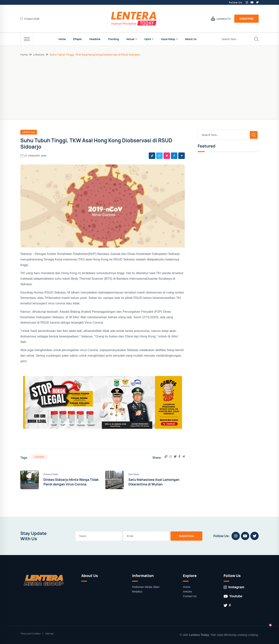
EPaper (78, 39)
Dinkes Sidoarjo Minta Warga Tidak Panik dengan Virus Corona (71, 482)
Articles (187, 591)
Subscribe (246, 19)
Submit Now (186, 536)
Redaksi (137, 591)
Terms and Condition (30, 634)
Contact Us (190, 596)
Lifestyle (39, 55)
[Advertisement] (139, 84)
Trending (113, 39)
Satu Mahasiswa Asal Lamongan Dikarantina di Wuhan (154, 482)
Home (62, 39)
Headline (95, 39)
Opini (148, 39)
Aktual (130, 39)
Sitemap (49, 634)
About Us (191, 39)
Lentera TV (221, 19)
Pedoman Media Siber (146, 587)
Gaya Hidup (168, 39)
